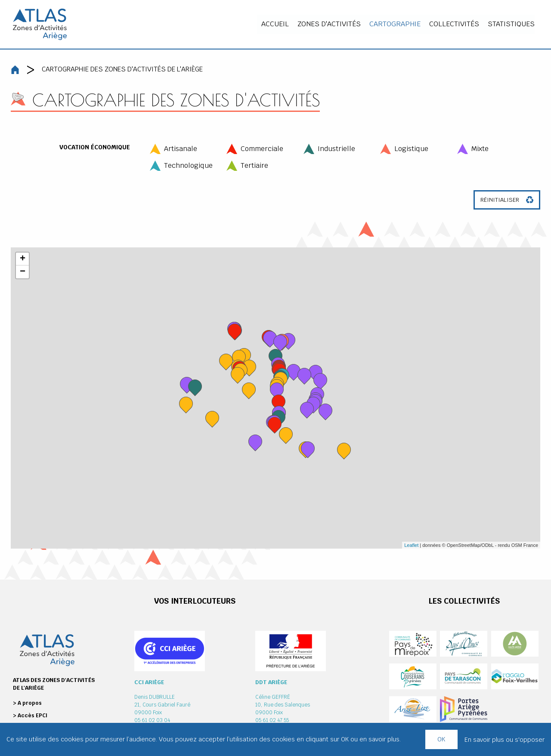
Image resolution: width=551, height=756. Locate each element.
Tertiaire (254, 165)
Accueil (279, 24)
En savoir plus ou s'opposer (505, 740)
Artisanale (181, 149)
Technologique (188, 165)
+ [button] (23, 259)
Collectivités (458, 24)
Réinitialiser (500, 200)
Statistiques (515, 24)
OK (441, 739)
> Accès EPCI (30, 716)
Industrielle (336, 149)
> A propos (27, 703)
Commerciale (262, 149)
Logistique (411, 149)
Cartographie (398, 24)
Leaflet (411, 545)
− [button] (23, 272)
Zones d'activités (333, 24)
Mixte (480, 149)
